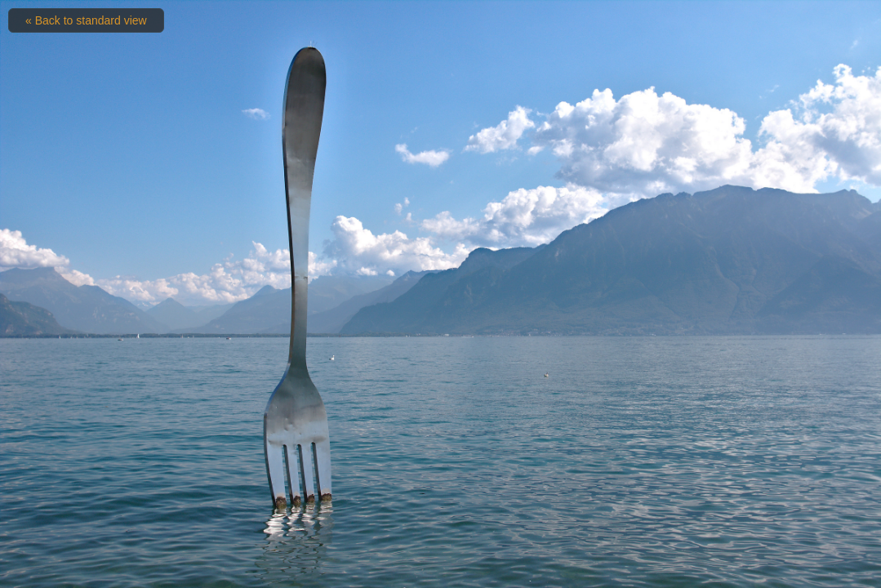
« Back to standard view (86, 20)
